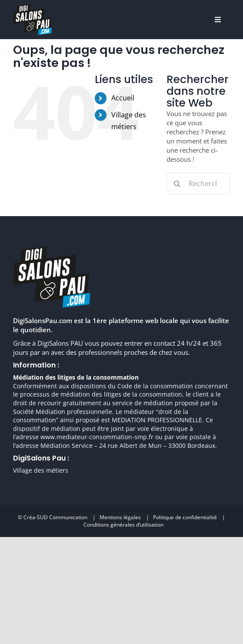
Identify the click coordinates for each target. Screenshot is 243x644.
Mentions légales (120, 517)
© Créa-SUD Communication (53, 517)
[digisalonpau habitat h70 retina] (32, 7)
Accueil (123, 98)
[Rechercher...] (198, 184)
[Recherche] (177, 184)
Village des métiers (41, 470)
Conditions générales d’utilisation (123, 525)
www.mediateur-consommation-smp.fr (97, 437)
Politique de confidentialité (185, 517)
